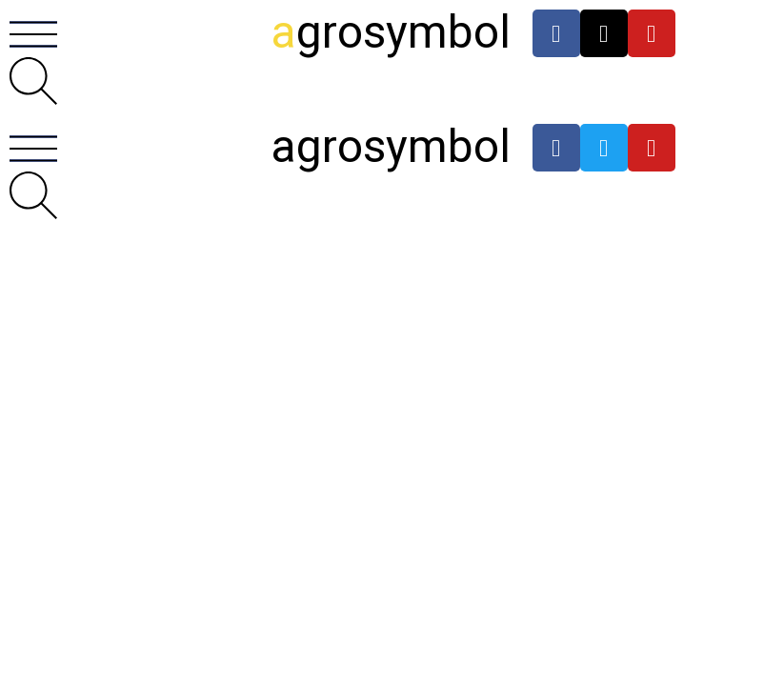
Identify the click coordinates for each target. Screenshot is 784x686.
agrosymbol (391, 146)
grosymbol (391, 32)
